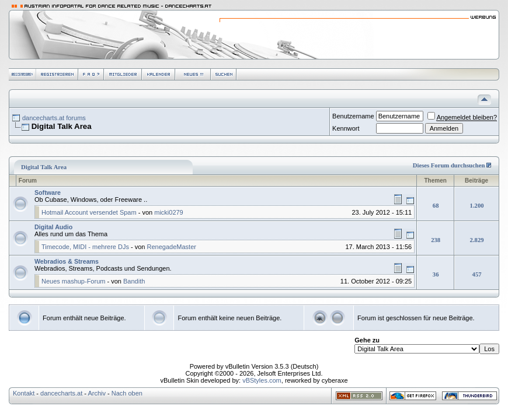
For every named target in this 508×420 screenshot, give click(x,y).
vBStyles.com (262, 380)
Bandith (134, 281)
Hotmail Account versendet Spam (89, 212)
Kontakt (24, 393)
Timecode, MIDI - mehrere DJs (85, 247)
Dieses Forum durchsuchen (449, 165)
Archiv (97, 393)
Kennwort (346, 128)
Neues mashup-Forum (73, 281)
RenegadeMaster (172, 247)
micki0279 (169, 212)
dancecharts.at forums (54, 118)
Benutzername (353, 116)
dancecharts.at (61, 393)
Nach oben (127, 393)
